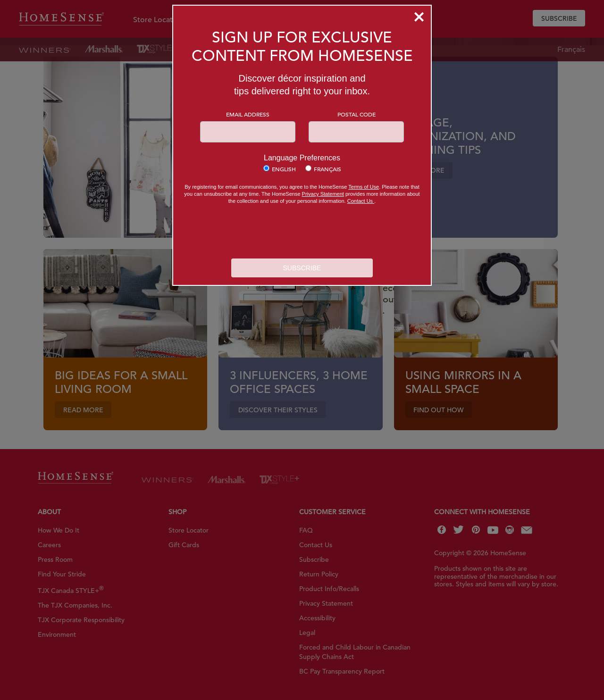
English (284, 169)
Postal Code (357, 114)
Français (327, 169)
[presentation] (302, 233)
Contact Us (361, 201)
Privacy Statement (323, 194)
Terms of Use (364, 187)
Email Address (248, 114)
